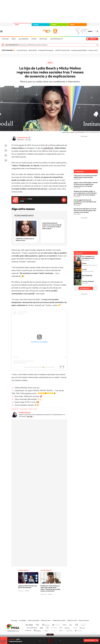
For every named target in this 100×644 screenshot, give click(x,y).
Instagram (39, 601)
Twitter (6, 150)
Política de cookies (46, 620)
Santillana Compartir (56, 625)
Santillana (46, 625)
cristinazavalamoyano (29, 138)
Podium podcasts (46, 630)
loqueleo (69, 630)
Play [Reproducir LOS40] (50, 641)
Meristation (78, 630)
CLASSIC (36, 25)
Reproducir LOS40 (64, 200)
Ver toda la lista (85, 288)
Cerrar (97, 45)
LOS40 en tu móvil (72, 620)
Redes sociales (33, 409)
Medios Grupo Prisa (13, 631)
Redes (50, 63)
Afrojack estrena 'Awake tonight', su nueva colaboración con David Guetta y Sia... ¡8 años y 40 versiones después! (85, 193)
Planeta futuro (74, 627)
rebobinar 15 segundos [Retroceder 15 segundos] (44, 641)
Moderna (37, 630)
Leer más (29, 416)
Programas (25, 39)
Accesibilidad (23, 620)
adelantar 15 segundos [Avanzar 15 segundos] (56, 641)
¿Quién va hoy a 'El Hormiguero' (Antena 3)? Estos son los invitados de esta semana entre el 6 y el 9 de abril (86, 184)
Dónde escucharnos (84, 620)
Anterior (40, 641)
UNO (42, 627)
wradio (47, 627)
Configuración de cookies (59, 620)
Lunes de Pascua (22, 50)
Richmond (28, 630)
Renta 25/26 (33, 50)
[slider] (50, 637)
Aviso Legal (14, 620)
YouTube (46, 601)
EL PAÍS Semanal (68, 627)
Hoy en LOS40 (43, 39)
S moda (61, 630)
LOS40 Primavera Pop (62, 50)
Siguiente (60, 641)
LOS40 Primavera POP (56, 39)
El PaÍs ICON (54, 630)
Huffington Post (32, 627)
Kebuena (81, 627)
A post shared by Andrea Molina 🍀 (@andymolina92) (39, 367)
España (90, 31)
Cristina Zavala (23, 138)
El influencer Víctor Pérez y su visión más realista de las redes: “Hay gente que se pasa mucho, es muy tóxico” (50, 588)
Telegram (6, 160)
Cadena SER (64, 625)
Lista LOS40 (5, 39)
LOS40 (17, 25)
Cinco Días (54, 627)
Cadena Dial (61, 627)
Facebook (6, 146)
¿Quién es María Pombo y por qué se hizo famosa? (28, 587)
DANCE (54, 25)
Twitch (57, 601)
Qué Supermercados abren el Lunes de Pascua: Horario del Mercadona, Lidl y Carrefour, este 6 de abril (85, 211)
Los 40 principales (38, 625)
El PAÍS (29, 625)
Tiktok (43, 601)
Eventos (34, 39)
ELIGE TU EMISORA (90, 640)
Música (14, 39)
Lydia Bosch (15, 409)
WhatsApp (6, 155)
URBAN (72, 25)
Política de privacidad (34, 620)
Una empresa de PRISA (13, 627)
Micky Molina (24, 409)
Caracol (82, 625)
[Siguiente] (97, 50)
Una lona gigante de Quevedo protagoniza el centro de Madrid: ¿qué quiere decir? (85, 202)
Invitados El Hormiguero (46, 50)
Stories (61, 601)
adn (76, 625)
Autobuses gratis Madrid (79, 50)
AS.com (70, 625)
